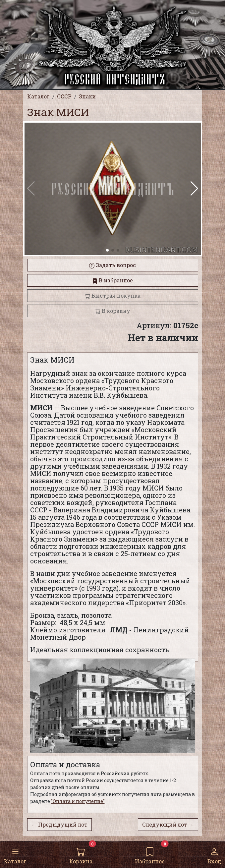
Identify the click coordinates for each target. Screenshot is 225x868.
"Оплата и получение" (78, 801)
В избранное (112, 280)
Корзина (81, 854)
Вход (214, 854)
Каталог (15, 854)
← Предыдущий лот (59, 824)
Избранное (150, 854)
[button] (194, 189)
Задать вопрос (112, 265)
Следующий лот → (168, 824)
